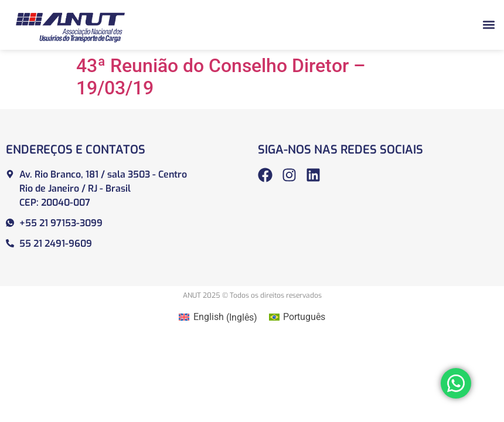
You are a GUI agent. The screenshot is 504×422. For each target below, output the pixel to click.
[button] (488, 25)
